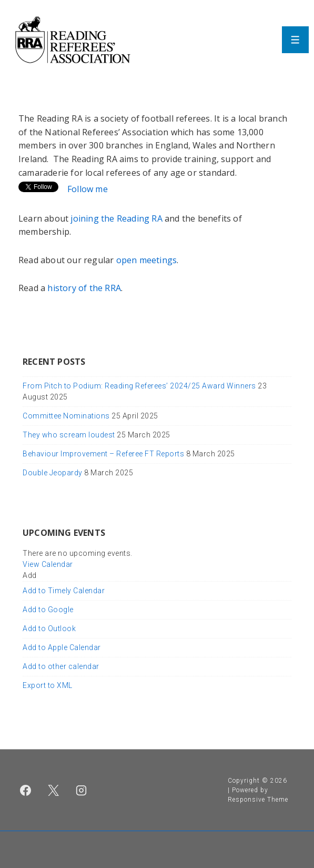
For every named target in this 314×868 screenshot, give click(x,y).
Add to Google (48, 610)
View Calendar (48, 564)
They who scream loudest (69, 435)
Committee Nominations (66, 416)
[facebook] (26, 790)
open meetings (147, 260)
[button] (30, 575)
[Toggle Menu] (295, 40)
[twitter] (54, 790)
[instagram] (82, 790)
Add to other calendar (61, 666)
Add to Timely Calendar (64, 591)
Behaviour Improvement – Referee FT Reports (103, 454)
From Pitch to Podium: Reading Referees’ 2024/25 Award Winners (139, 386)
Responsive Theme (258, 800)
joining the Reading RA (115, 218)
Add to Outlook (49, 628)
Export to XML (48, 685)
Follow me (88, 189)
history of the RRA (84, 288)
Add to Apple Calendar (62, 647)
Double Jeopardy (53, 473)
